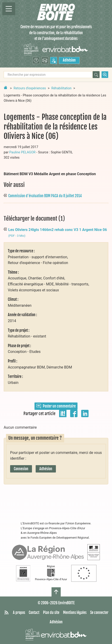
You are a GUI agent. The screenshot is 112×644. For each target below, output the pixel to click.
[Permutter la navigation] (9, 9)
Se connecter (99, 613)
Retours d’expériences (30, 88)
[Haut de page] (56, 592)
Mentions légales (75, 613)
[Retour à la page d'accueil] (6, 87)
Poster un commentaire (56, 406)
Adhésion (69, 60)
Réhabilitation (61, 88)
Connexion (21, 469)
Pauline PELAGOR (22, 152)
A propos (19, 613)
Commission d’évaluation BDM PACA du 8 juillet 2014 (45, 196)
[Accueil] (56, 12)
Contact (34, 613)
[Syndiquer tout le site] (6, 613)
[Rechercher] (96, 75)
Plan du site (51, 613)
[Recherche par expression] (48, 75)
